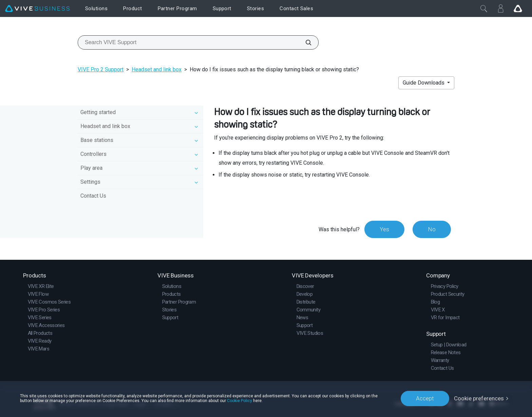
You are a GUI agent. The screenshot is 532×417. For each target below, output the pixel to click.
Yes (384, 229)
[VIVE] (37, 9)
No (432, 229)
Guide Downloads (424, 83)
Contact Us (93, 196)
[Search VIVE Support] (305, 42)
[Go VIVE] (518, 8)
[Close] (484, 8)
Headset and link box (157, 69)
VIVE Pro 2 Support (101, 69)
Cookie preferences (479, 398)
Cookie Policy (240, 401)
